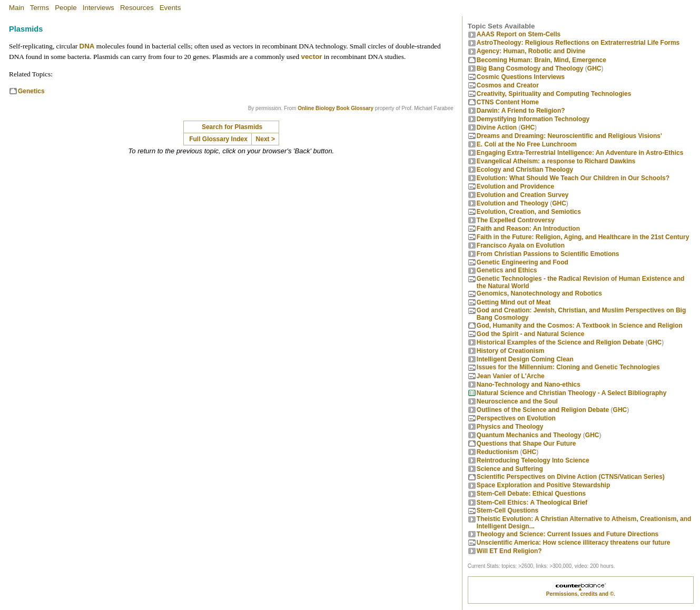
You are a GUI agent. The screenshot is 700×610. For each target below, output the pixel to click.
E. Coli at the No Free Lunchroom (527, 144)
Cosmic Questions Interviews (521, 77)
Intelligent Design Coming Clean (525, 359)
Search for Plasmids (232, 127)
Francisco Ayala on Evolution (521, 245)
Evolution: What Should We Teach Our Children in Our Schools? (573, 178)
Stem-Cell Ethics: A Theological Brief (532, 503)
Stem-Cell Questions (507, 510)
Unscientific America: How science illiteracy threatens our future (574, 543)
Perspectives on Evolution (516, 418)
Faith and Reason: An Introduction (528, 229)
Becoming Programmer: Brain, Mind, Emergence (541, 60)
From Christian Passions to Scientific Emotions (548, 254)
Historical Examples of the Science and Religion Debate (560, 342)
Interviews (98, 8)
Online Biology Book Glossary (336, 108)
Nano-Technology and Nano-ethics (529, 385)
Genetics (31, 91)
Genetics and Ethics (507, 270)
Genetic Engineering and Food (522, 262)
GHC (594, 68)
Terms (40, 8)
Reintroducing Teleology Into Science (533, 460)
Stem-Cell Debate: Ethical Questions (531, 494)
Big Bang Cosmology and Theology (530, 68)
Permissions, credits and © (580, 594)
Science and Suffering (510, 469)
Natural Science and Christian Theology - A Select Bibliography (572, 393)
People (66, 8)
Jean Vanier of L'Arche (511, 376)
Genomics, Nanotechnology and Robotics (539, 293)
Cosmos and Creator (508, 85)
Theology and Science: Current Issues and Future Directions (568, 534)
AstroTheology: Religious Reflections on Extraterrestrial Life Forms (578, 43)
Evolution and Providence (515, 186)
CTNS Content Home (508, 102)
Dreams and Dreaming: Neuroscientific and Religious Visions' (569, 136)
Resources (137, 8)
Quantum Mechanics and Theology (529, 435)
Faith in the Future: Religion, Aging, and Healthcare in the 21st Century (583, 237)
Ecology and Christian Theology (525, 170)
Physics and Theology (510, 427)
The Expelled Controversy (516, 220)
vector (311, 57)
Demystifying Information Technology (533, 119)
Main (17, 8)
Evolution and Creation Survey (523, 195)
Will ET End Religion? (509, 551)
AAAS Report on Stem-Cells (519, 34)
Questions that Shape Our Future (526, 444)
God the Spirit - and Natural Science (531, 334)
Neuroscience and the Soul (517, 401)
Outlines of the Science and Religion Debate (543, 410)
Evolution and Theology (512, 203)
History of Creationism (511, 351)
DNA (87, 46)
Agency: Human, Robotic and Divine (531, 51)
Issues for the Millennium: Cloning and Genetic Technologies (568, 367)
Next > (265, 139)
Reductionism (497, 452)
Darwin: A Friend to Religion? (521, 111)
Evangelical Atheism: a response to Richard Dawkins (556, 161)
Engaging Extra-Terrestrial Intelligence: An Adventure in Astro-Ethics (580, 153)
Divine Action (497, 127)
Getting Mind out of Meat (514, 302)
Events (170, 8)
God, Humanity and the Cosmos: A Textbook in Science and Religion (580, 326)
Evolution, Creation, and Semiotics (529, 212)
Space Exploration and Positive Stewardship (543, 485)
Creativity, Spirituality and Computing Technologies (554, 94)
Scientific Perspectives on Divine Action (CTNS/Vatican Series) (571, 477)
